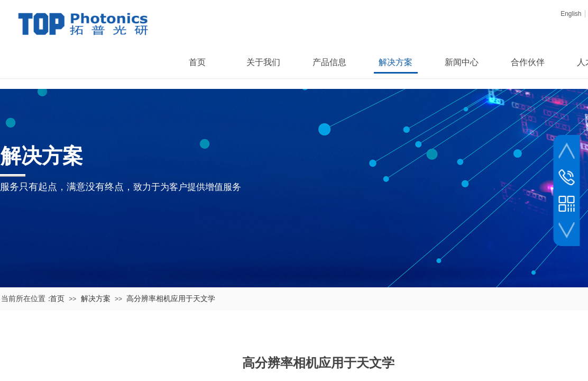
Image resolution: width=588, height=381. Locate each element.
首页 (57, 299)
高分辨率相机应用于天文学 (171, 299)
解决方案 (96, 299)
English (571, 14)
